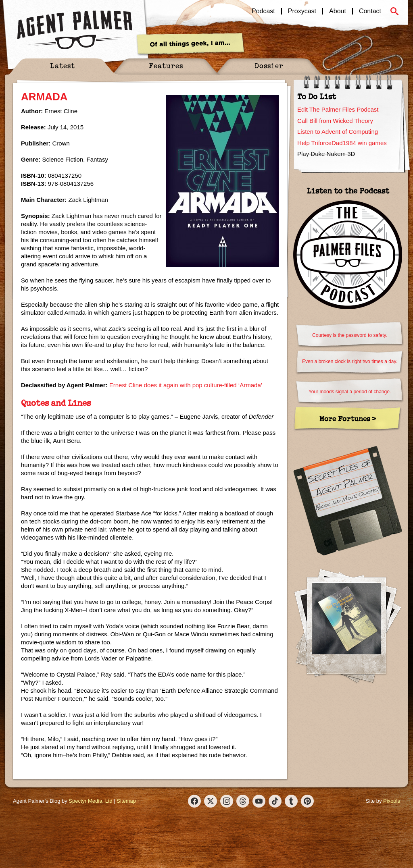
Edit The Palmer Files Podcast (338, 109)
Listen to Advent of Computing (338, 132)
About (338, 11)
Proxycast (302, 11)
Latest (63, 65)
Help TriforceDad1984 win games (342, 143)
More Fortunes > (348, 418)
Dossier (269, 65)
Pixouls (392, 801)
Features (166, 65)
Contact (370, 11)
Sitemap (126, 801)
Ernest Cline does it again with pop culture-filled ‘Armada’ (186, 385)
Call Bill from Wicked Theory (335, 121)
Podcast (263, 11)
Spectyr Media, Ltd (90, 801)
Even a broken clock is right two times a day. (350, 361)
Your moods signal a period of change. (350, 392)
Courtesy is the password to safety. (350, 335)
